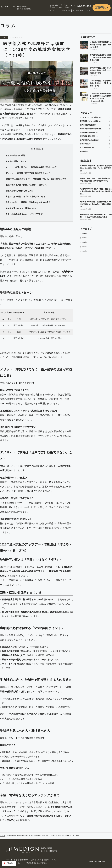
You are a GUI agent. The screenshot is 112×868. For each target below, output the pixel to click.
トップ (3, 835)
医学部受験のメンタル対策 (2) (90, 121)
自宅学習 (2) (84, 151)
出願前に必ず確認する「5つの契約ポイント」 (26, 197)
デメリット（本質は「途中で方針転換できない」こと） (30, 173)
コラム (87, 10)
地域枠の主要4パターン (16, 161)
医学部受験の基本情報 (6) (89, 132)
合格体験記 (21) (85, 144)
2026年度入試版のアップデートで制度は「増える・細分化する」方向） (37, 179)
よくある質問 (78, 10)
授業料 (47, 860)
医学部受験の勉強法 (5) (88, 125)
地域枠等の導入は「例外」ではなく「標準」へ (26, 185)
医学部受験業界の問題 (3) (89, 136)
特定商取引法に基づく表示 (36, 863)
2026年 (84, 233)
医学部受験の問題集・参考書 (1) (91, 129)
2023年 (84, 247)
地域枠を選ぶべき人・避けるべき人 (21, 208)
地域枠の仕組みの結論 (15, 155)
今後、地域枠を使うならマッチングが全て (24, 214)
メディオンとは (54, 10)
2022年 (84, 251)
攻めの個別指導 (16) (87, 148)
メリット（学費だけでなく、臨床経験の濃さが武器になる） (32, 167)
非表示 (39, 149)
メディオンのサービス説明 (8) (90, 117)
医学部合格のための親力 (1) (90, 140)
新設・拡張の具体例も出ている (19, 191)
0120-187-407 (82, 6)
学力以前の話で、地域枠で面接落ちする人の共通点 (28, 202)
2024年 (84, 242)
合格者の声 (66, 10)
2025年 (84, 238)
